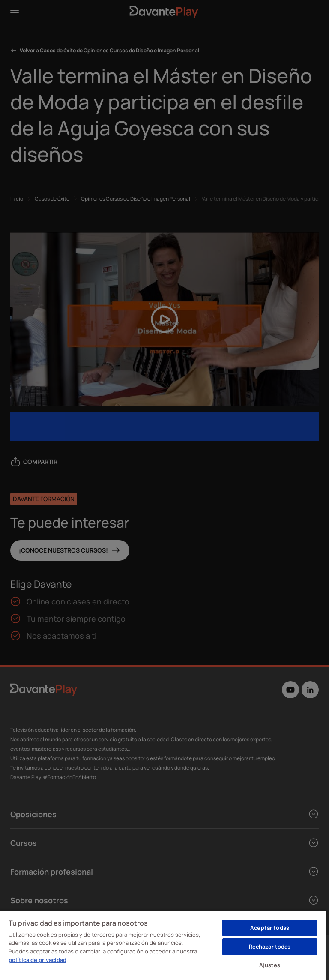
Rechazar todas (270, 947)
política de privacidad (37, 960)
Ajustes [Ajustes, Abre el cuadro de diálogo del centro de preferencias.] (270, 965)
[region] (163, 945)
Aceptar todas (270, 928)
